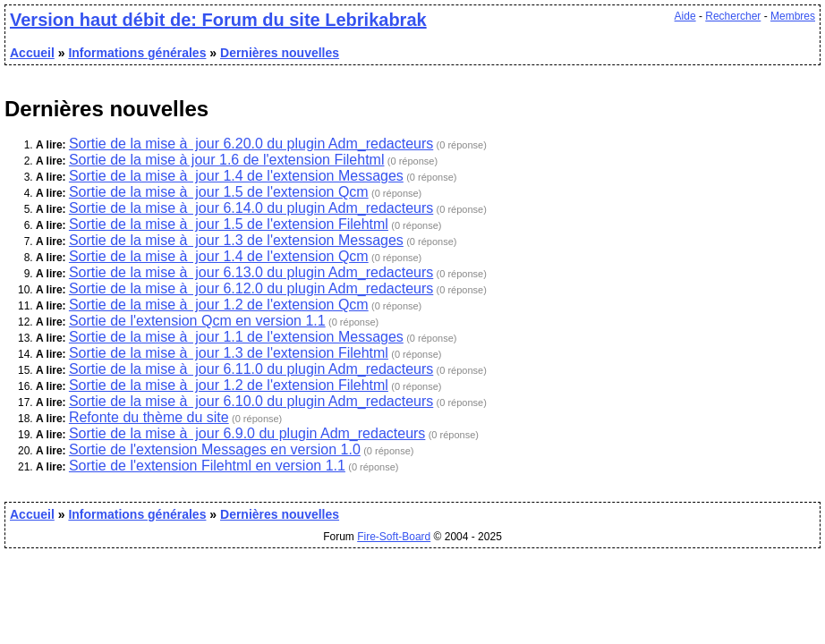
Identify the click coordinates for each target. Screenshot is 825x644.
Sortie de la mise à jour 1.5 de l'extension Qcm (219, 192)
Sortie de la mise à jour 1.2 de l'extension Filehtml (229, 385)
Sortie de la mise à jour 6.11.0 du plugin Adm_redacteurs (251, 369)
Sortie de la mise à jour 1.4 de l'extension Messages (236, 176)
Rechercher (733, 16)
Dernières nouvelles (280, 53)
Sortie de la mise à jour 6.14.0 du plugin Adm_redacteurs (251, 208)
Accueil (32, 53)
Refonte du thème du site (149, 417)
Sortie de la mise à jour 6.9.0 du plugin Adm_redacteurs (247, 433)
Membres (793, 16)
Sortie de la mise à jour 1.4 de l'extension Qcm (219, 256)
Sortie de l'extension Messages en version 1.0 (215, 449)
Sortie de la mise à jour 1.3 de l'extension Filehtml (229, 353)
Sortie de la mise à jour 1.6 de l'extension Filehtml (227, 160)
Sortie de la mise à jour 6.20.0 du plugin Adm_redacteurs (251, 144)
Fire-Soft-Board (394, 537)
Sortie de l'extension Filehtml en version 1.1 (207, 466)
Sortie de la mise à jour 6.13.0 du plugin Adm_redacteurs (251, 272)
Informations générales (137, 53)
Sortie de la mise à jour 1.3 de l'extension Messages (236, 240)
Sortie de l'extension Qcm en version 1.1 (197, 321)
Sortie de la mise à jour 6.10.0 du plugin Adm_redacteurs (251, 401)
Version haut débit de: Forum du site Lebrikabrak (218, 20)
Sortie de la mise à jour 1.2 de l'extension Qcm (219, 305)
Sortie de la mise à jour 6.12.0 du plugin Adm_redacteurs (251, 288)
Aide (685, 16)
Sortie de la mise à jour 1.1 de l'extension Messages (236, 337)
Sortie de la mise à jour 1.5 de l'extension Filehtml (229, 224)
